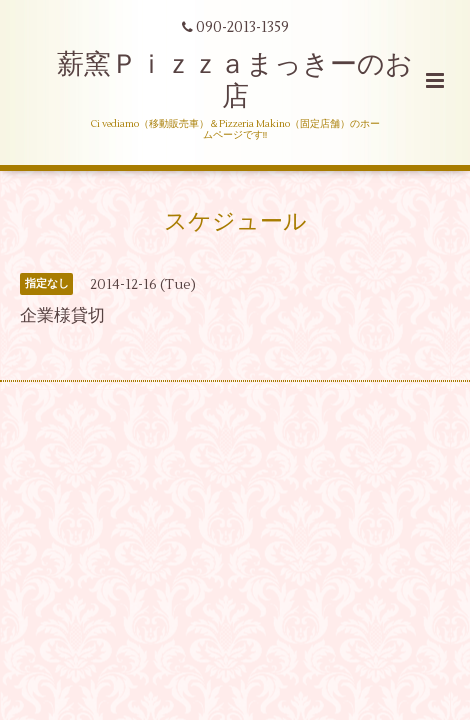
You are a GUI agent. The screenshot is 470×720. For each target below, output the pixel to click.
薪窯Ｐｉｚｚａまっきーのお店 (235, 80)
